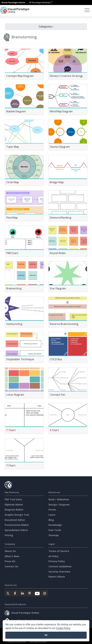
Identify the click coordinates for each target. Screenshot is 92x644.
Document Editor (15, 520)
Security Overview (59, 572)
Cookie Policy (63, 628)
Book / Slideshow (59, 499)
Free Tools (55, 530)
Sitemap (54, 535)
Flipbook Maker (14, 505)
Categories (46, 27)
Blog (51, 520)
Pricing (9, 535)
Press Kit (10, 561)
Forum (52, 510)
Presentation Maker (17, 525)
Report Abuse (57, 577)
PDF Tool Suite (13, 499)
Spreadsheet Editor (16, 530)
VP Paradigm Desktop (41, 2)
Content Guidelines (60, 566)
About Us (10, 551)
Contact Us (11, 566)
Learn (52, 515)
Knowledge (55, 525)
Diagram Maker (14, 510)
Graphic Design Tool (17, 515)
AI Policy (54, 556)
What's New (12, 556)
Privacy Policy (57, 561)
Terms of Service (59, 551)
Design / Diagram (59, 505)
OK (46, 635)
